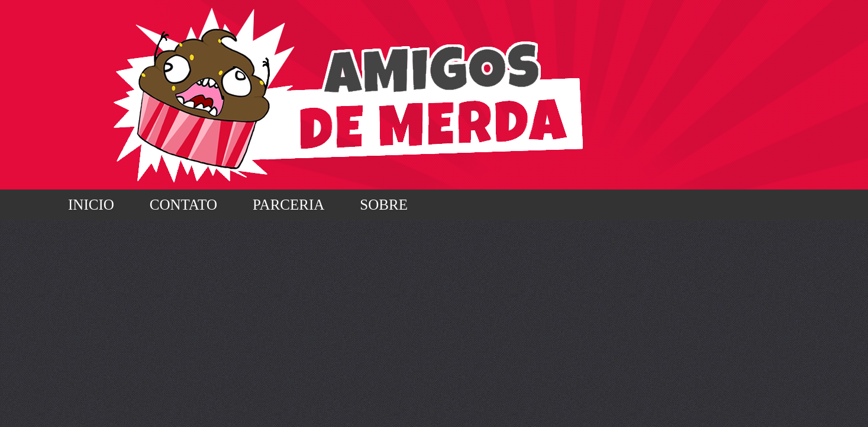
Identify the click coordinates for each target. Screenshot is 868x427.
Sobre (384, 205)
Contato (183, 205)
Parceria (288, 205)
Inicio (91, 205)
